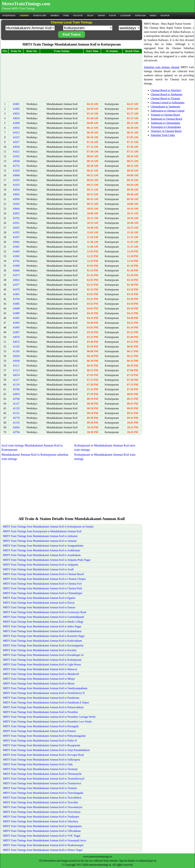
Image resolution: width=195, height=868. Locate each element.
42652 (16, 228)
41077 (16, 285)
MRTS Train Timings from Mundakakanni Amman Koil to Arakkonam (41, 550)
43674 (16, 375)
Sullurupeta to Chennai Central (168, 111)
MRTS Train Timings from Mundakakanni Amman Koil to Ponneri (39, 731)
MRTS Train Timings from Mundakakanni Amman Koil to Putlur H (40, 741)
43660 (16, 175)
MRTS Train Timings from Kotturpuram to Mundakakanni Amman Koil (42, 531)
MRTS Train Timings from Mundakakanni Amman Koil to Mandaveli (41, 674)
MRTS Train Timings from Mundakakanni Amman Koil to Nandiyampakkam (45, 688)
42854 (16, 394)
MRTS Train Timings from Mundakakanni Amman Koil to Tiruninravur (42, 783)
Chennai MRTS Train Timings (18, 8)
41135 (16, 423)
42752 (16, 166)
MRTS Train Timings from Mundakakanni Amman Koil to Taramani (40, 769)
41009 (16, 123)
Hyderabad (9, 16)
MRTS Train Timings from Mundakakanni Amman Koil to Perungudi (41, 726)
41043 (16, 204)
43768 (16, 399)
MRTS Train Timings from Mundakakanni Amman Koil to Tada (38, 764)
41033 (16, 180)
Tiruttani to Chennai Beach (165, 115)
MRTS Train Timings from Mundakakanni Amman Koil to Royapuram (41, 745)
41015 (16, 137)
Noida (153, 16)
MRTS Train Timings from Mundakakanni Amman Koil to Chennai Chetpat (44, 579)
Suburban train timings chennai (162, 67)
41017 (16, 142)
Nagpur (165, 16)
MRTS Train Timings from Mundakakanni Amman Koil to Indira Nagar (42, 626)
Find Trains (72, 34)
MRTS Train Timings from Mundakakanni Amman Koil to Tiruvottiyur (42, 812)
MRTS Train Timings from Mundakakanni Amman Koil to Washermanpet (43, 845)
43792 (16, 218)
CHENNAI (24, 16)
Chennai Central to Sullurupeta (168, 102)
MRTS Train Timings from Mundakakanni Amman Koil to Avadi (38, 569)
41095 (16, 328)
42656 (16, 427)
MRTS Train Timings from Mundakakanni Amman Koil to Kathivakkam (43, 641)
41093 (16, 323)
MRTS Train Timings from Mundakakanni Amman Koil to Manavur (40, 669)
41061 (16, 247)
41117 (16, 380)
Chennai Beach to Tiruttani (165, 98)
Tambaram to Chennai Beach (166, 119)
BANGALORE (40, 16)
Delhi (90, 16)
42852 (16, 213)
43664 (16, 209)
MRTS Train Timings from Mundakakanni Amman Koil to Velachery (41, 821)
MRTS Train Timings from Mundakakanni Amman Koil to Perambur (40, 712)
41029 (16, 171)
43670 (16, 337)
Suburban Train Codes (163, 135)
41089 (16, 313)
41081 (16, 294)
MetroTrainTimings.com (26, 4)
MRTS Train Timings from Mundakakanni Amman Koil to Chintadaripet (43, 593)
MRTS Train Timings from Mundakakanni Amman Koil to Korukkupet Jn (43, 655)
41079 (16, 289)
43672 (16, 342)
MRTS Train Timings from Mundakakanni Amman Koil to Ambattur (40, 536)
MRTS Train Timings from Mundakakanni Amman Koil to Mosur (39, 683)
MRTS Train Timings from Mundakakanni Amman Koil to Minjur (39, 679)
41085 (16, 304)
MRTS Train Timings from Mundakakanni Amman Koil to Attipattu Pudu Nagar (47, 560)
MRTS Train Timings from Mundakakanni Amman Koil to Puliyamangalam (44, 736)
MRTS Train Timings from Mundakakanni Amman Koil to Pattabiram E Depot (46, 703)
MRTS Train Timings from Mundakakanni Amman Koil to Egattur (39, 598)
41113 (16, 370)
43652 (16, 114)
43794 (16, 432)
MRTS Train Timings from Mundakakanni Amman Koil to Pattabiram (41, 698)
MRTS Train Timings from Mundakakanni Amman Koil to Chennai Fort (42, 584)
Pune (66, 16)
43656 (16, 147)
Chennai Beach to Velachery (166, 90)
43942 (16, 242)
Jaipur (101, 16)
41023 (16, 156)
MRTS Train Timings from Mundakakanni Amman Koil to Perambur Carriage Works (49, 717)
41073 (16, 275)
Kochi (112, 16)
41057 (16, 237)
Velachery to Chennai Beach (166, 131)
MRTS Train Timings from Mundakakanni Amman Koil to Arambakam (42, 555)
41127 (16, 404)
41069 (16, 266)
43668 (16, 308)
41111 (16, 366)
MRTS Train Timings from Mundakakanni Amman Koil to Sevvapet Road (43, 755)
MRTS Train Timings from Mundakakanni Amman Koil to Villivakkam (42, 831)
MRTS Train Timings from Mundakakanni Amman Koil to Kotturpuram (42, 660)
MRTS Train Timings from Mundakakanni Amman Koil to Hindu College (43, 622)
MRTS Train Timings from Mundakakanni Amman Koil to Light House (42, 664)
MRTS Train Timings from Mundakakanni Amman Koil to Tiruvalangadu (43, 793)
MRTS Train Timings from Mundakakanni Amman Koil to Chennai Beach (43, 574)
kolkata (78, 16)
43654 (16, 118)
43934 (16, 190)
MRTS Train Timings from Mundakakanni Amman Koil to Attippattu (41, 565)
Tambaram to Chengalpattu (165, 123)
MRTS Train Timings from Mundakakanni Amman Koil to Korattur (40, 650)
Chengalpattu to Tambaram (165, 107)
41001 (16, 104)
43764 (16, 299)
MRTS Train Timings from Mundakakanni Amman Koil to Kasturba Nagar (44, 636)
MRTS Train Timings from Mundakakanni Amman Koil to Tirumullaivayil (44, 779)
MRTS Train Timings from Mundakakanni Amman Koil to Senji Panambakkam (46, 750)
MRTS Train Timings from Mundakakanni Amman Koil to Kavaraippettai (43, 645)
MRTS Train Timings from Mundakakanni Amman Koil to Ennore (39, 607)
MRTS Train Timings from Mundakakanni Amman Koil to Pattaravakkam (43, 707)
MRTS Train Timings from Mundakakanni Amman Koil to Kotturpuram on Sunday (48, 527)
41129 (16, 408)
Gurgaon (140, 16)
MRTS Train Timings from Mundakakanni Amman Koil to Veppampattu (42, 826)
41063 (16, 251)
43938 (16, 361)
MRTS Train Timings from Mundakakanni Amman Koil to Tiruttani (40, 788)
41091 (16, 318)
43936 (16, 199)
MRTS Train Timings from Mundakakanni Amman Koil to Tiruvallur (41, 802)
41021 (16, 152)
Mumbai (55, 16)
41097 (16, 332)
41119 (16, 385)
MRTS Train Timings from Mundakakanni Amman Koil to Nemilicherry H (44, 693)
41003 (16, 109)
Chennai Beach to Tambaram (166, 94)
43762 (16, 261)
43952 (16, 280)
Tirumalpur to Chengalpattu (166, 127)
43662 (16, 194)
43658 (16, 161)
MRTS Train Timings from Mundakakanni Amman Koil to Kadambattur (42, 631)
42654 (16, 356)
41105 (16, 351)
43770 (16, 418)
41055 (16, 232)
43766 (16, 389)
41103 (16, 347)
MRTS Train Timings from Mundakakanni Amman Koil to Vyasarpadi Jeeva (45, 840)
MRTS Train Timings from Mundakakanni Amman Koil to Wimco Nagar (43, 850)
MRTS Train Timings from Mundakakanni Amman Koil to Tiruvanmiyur (43, 807)
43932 (16, 128)
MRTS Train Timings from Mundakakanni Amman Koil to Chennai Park (43, 588)
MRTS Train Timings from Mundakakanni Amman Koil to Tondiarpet (41, 817)
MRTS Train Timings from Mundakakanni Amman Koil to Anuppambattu (43, 546)
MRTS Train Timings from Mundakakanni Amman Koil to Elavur (39, 603)
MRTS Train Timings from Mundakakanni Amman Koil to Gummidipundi (43, 617)
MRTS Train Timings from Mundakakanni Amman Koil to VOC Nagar (42, 836)
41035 (16, 185)
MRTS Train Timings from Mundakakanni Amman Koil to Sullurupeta (41, 760)
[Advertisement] (72, 78)
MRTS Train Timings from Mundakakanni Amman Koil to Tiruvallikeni (42, 798)
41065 (16, 256)
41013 (16, 133)
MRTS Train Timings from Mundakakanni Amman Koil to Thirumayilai (42, 774)
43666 (16, 270)
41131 (16, 413)
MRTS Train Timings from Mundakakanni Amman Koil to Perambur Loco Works (47, 722)
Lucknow (125, 16)
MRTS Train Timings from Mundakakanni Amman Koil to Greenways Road (44, 612)
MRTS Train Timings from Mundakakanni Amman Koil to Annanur (40, 541)
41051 (16, 223)
